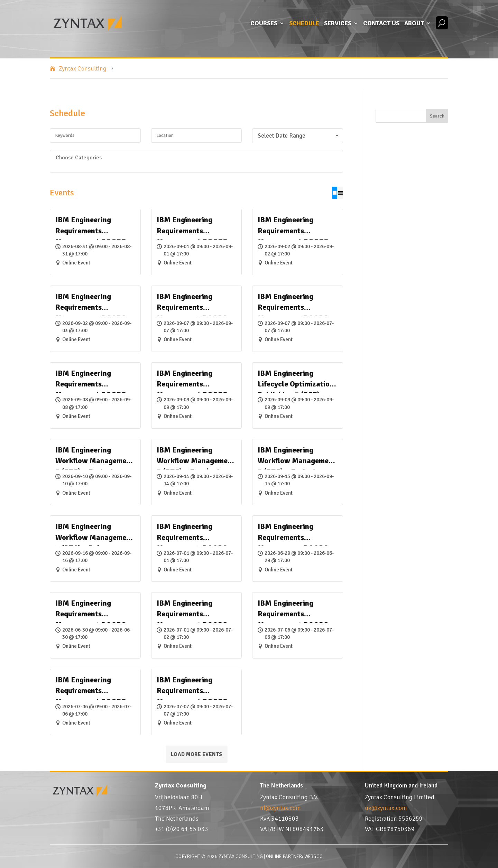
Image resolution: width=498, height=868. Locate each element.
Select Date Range (299, 136)
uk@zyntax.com (386, 808)
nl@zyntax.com (280, 808)
